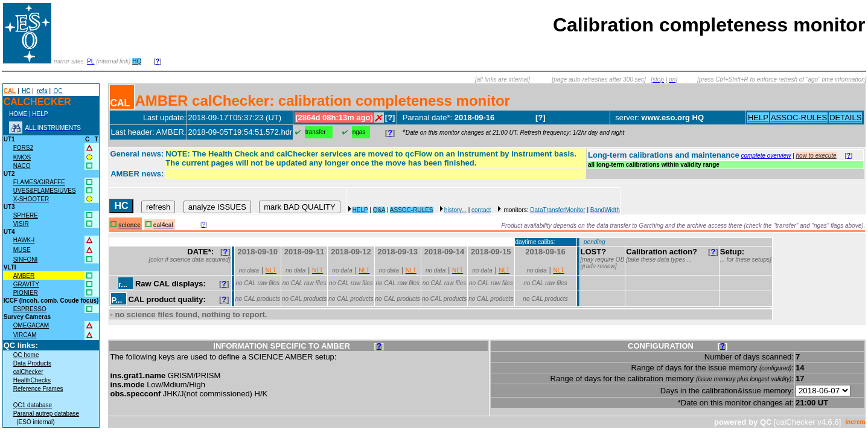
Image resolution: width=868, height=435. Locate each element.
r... (123, 284)
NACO (22, 166)
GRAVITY (26, 284)
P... (116, 300)
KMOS (22, 157)
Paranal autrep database (46, 414)
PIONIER (26, 293)
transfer (316, 132)
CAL (120, 103)
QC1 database (33, 405)
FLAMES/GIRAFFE (39, 182)
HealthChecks (32, 380)
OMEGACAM (31, 325)
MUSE (22, 250)
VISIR (21, 224)
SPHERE (26, 215)
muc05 (524, 118)
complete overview (766, 156)
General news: (137, 154)
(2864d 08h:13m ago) (334, 118)
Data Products (32, 363)
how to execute (816, 156)
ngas (359, 132)
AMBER (24, 276)
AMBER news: (137, 174)
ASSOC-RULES (412, 210)
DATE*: (203, 252)
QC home (26, 355)
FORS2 (23, 148)
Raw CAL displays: (171, 284)
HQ (137, 61)
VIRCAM (25, 335)
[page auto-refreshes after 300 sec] (599, 79)
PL (91, 61)
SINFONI (26, 259)
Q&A (379, 210)
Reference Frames (38, 389)
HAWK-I (24, 240)
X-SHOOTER (31, 199)
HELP (360, 210)
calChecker (28, 372)
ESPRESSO (30, 309)
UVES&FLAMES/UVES (45, 191)
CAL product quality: (167, 299)
